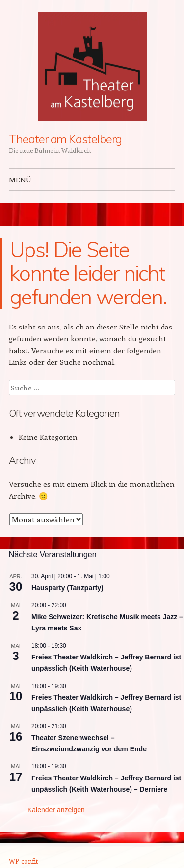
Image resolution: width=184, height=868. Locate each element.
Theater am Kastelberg (65, 139)
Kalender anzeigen (56, 810)
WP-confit (23, 861)
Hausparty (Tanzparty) (67, 588)
